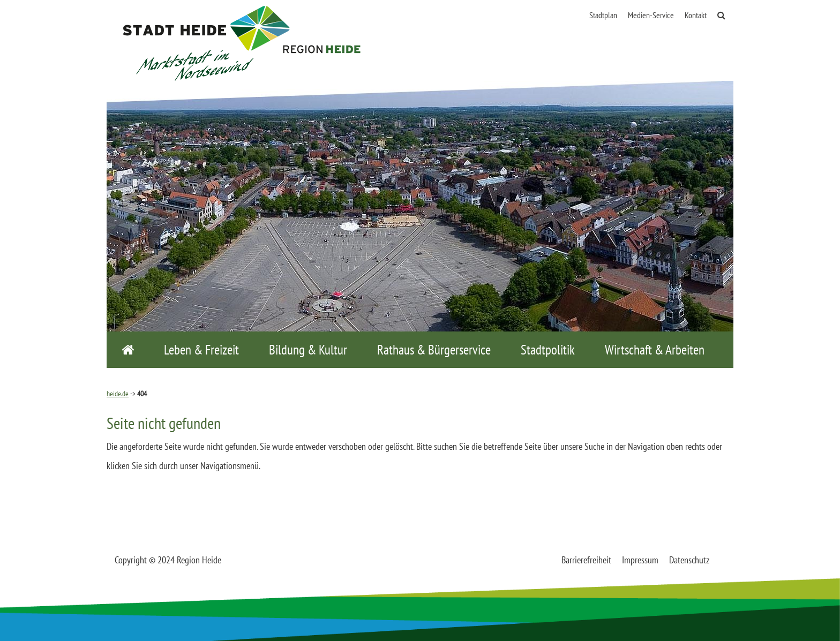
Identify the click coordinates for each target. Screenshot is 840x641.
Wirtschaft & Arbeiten (655, 350)
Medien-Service (651, 15)
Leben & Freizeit (201, 350)
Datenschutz (689, 560)
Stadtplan (603, 15)
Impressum (640, 560)
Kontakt (696, 15)
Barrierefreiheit (586, 560)
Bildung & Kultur (308, 350)
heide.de (118, 394)
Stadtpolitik (548, 350)
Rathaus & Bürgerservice (434, 350)
